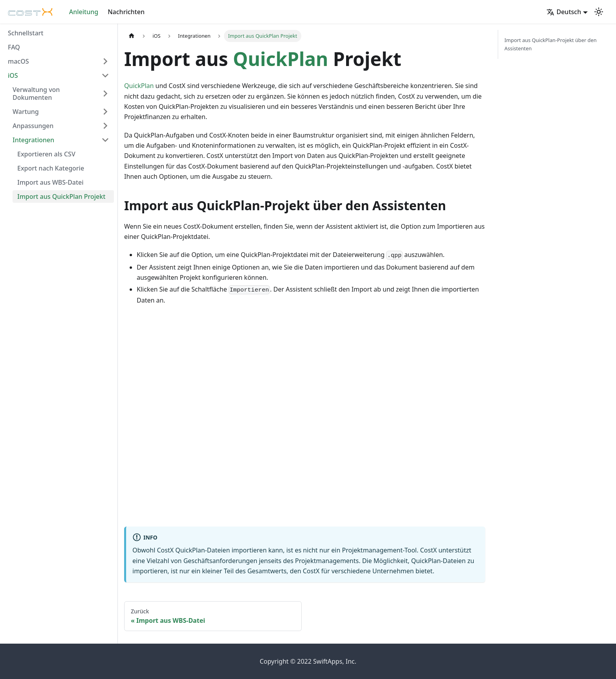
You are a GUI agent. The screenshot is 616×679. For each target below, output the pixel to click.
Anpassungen (33, 126)
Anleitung (84, 12)
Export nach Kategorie (51, 168)
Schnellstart (26, 33)
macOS (18, 61)
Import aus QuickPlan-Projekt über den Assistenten (551, 44)
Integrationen (33, 140)
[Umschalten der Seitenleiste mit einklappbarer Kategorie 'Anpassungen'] (105, 126)
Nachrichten (126, 12)
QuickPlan (280, 59)
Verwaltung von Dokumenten (36, 94)
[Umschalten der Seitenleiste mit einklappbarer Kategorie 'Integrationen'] (105, 140)
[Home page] (132, 36)
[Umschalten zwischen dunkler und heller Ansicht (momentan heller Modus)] (599, 12)
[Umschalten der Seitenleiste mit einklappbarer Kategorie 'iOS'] (105, 75)
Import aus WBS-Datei (50, 182)
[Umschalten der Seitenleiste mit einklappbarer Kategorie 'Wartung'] (105, 112)
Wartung (26, 112)
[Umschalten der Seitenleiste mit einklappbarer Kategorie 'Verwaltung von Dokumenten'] (105, 94)
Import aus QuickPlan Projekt (61, 196)
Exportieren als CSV (46, 154)
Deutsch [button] (564, 12)
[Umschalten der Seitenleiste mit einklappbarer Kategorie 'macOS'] (105, 61)
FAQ (14, 47)
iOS (13, 75)
